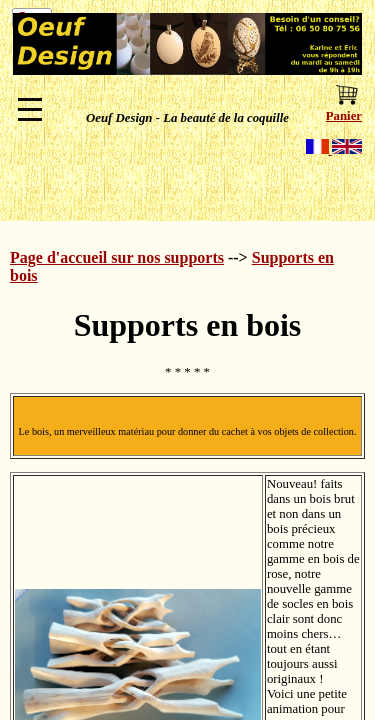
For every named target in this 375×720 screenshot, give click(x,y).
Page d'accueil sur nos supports (117, 257)
